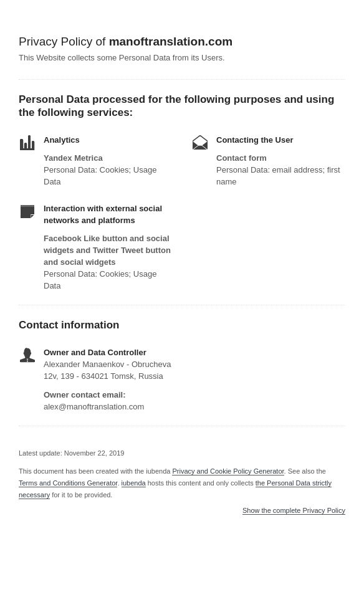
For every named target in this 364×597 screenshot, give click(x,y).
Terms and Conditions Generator (68, 483)
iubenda (134, 483)
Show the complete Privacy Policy (294, 511)
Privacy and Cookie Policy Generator (228, 471)
